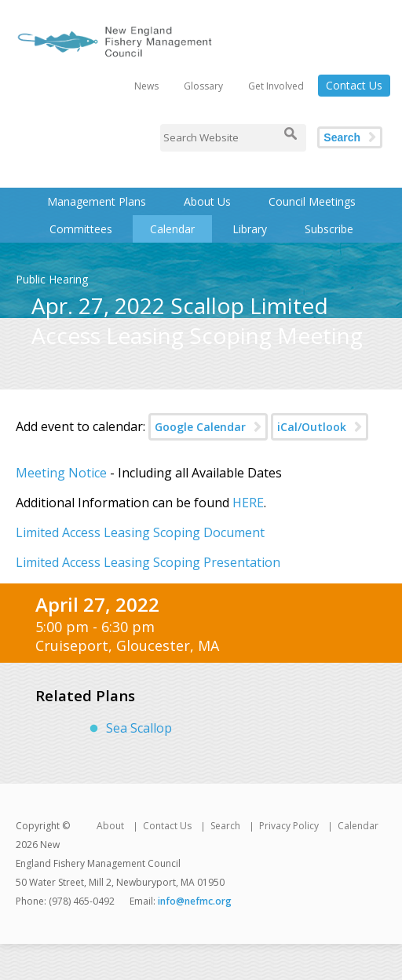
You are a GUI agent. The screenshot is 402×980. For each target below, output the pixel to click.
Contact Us (354, 85)
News (146, 86)
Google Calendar (200, 427)
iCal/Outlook (312, 427)
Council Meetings (312, 201)
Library (250, 229)
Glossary (203, 86)
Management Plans (97, 201)
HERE (248, 503)
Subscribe (329, 229)
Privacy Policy (289, 826)
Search (342, 137)
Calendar (172, 229)
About (110, 826)
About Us (207, 201)
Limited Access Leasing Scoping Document (140, 532)
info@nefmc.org (195, 901)
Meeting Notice (61, 473)
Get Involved (276, 86)
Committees (81, 229)
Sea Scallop (139, 728)
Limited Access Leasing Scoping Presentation (148, 562)
